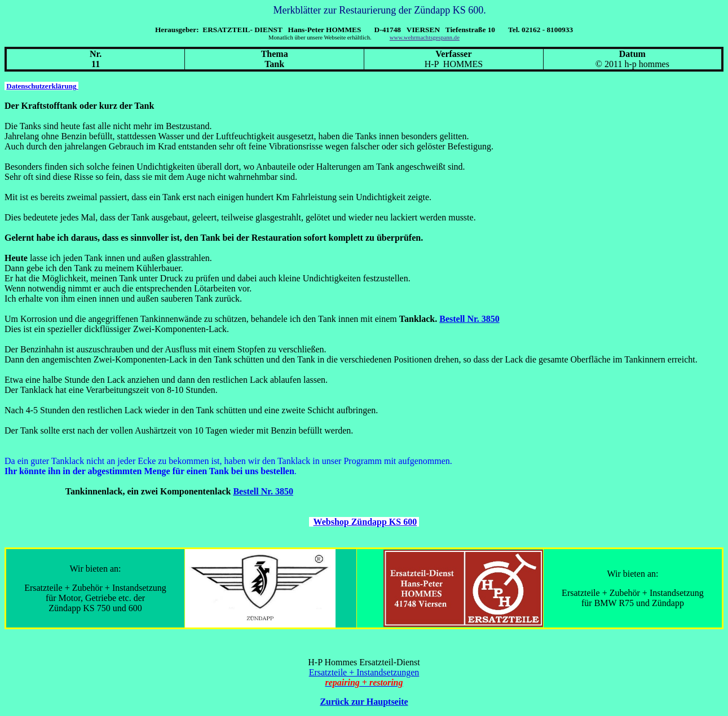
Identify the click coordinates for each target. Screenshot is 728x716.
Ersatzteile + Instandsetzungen (364, 672)
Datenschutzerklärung (42, 86)
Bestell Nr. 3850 (469, 319)
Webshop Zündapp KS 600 (365, 522)
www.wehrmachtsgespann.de (425, 37)
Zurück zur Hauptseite (364, 702)
